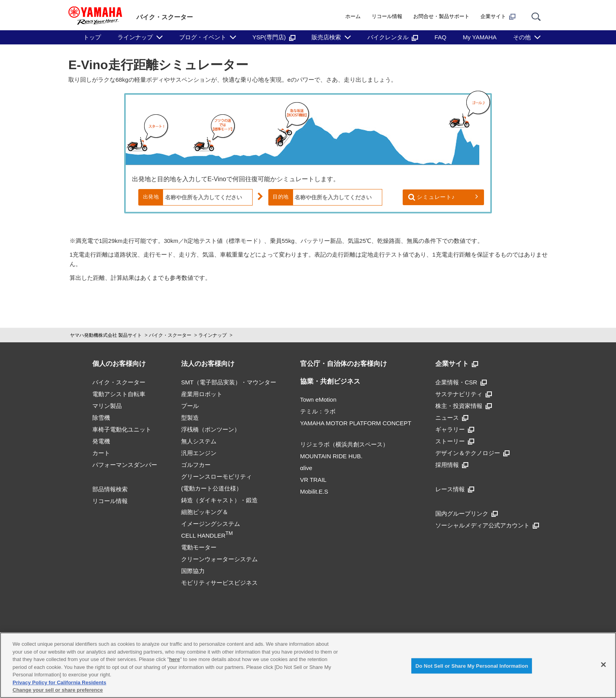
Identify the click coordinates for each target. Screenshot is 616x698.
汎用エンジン (199, 453)
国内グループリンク (467, 513)
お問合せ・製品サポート (441, 16)
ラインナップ (135, 37)
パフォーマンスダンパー (125, 465)
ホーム (353, 16)
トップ (92, 37)
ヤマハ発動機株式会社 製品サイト (106, 335)
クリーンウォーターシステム (219, 559)
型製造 (190, 418)
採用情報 (452, 465)
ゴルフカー (196, 465)
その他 (522, 37)
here (174, 659)
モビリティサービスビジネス (219, 583)
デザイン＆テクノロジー (472, 453)
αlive (306, 468)
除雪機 (101, 418)
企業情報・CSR (461, 382)
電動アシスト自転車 (119, 394)
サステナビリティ (464, 394)
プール (190, 406)
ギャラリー (455, 429)
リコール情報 (387, 16)
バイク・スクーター (170, 335)
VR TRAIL (313, 480)
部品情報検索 (110, 489)
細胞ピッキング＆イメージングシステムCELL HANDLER (211, 524)
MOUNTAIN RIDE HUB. (331, 456)
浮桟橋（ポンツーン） (211, 429)
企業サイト (498, 17)
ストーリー (455, 441)
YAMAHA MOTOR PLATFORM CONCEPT (356, 423)
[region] (308, 665)
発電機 (101, 441)
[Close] (603, 665)
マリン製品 (107, 406)
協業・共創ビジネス (330, 381)
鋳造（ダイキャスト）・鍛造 (219, 500)
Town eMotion (318, 400)
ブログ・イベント (203, 37)
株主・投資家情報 (464, 406)
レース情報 (455, 489)
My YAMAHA (480, 37)
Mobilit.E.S (314, 491)
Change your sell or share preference (58, 690)
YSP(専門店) (274, 37)
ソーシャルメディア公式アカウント (487, 525)
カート (101, 453)
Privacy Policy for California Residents (59, 682)
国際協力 (193, 571)
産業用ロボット (202, 394)
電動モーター (199, 547)
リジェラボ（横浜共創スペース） (344, 444)
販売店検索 (326, 37)
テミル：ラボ (318, 411)
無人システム (199, 441)
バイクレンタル (393, 37)
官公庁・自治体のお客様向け (344, 364)
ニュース (452, 418)
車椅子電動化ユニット (122, 429)
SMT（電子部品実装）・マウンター (229, 382)
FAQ (440, 37)
